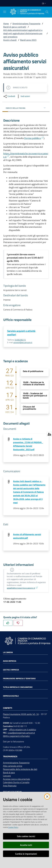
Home (6, 24)
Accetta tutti (26, 845)
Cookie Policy (13, 827)
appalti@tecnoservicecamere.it (22, 588)
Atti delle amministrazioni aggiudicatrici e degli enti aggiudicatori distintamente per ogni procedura (23, 33)
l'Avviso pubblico (34, 138)
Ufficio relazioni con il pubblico (23, 729)
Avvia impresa (10, 661)
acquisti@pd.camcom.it (23, 342)
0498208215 (20, 340)
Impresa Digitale (11, 696)
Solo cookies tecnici (26, 836)
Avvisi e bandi (10, 40)
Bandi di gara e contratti (15, 27)
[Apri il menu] (5, 12)
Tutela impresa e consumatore (18, 687)
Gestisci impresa (11, 670)
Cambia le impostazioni (26, 854)
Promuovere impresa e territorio (19, 679)
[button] (47, 12)
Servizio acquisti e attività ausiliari (21, 333)
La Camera (8, 652)
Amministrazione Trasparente (26, 24)
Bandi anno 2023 (28, 40)
